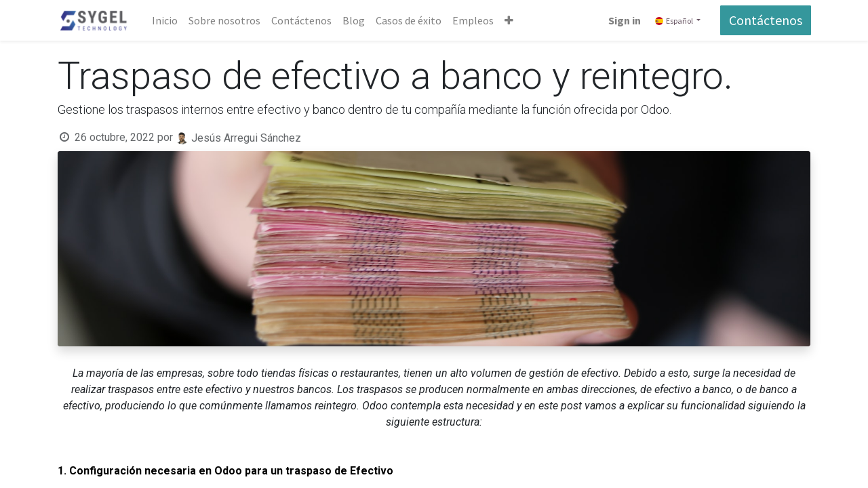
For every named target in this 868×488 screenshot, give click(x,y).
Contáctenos (765, 20)
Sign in (624, 20)
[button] (510, 20)
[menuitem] (165, 20)
